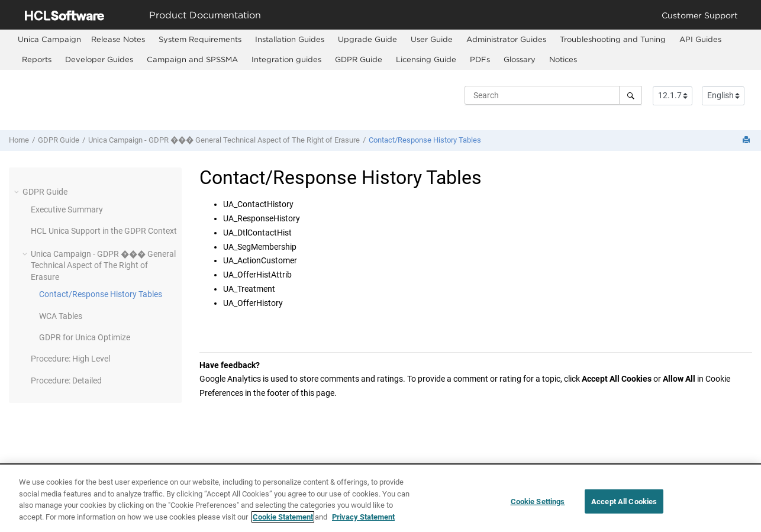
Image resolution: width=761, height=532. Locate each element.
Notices (563, 59)
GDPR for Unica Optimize (85, 337)
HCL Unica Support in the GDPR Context (104, 231)
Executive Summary (67, 209)
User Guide (432, 39)
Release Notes (118, 39)
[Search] (631, 95)
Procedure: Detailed (66, 381)
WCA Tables (61, 316)
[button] (18, 192)
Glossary (520, 59)
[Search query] (553, 95)
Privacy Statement (363, 524)
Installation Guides (290, 39)
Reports (37, 59)
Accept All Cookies (624, 509)
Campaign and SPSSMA (192, 59)
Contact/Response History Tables (425, 140)
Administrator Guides (506, 39)
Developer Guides (99, 59)
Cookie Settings (538, 509)
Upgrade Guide (367, 39)
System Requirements (200, 39)
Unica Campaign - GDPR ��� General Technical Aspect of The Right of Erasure (224, 140)
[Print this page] (747, 141)
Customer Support (700, 15)
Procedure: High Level (70, 359)
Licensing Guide (426, 59)
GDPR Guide (359, 59)
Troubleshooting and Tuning (613, 39)
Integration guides (286, 59)
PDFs (480, 59)
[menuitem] (49, 39)
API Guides (700, 39)
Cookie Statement (283, 524)
